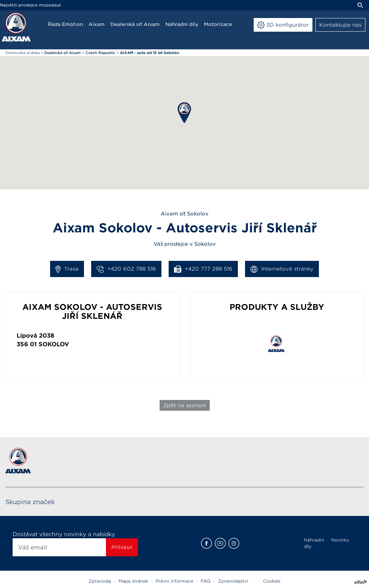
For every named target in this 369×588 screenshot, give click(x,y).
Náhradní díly (314, 543)
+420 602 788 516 (126, 269)
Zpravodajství (233, 581)
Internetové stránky (282, 269)
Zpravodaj (100, 581)
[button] (184, 113)
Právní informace (174, 581)
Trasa (67, 269)
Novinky (340, 540)
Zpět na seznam (185, 405)
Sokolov (54, 344)
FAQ (206, 581)
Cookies (272, 581)
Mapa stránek (133, 581)
